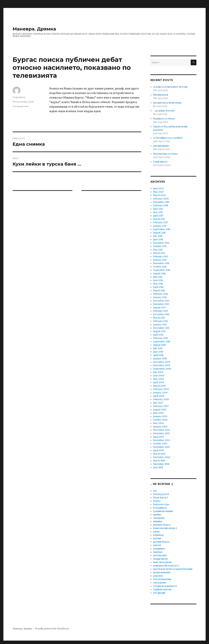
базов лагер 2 (161, 498)
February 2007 (161, 406)
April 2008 (159, 396)
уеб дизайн (159, 593)
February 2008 (161, 399)
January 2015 (160, 260)
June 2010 (158, 352)
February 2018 (161, 206)
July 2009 (158, 372)
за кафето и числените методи (170, 87)
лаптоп (157, 545)
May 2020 (158, 192)
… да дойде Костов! (164, 111)
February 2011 (160, 338)
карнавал (158, 535)
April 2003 (159, 437)
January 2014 (160, 297)
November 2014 (161, 263)
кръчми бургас (161, 542)
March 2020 (159, 195)
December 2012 (161, 314)
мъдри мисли (160, 559)
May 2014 (158, 284)
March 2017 (159, 219)
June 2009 (158, 376)
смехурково (160, 583)
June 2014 (158, 280)
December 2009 (162, 362)
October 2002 (160, 444)
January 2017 (160, 226)
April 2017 (158, 216)
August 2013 (159, 308)
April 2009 (159, 382)
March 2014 (159, 291)
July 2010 (158, 348)
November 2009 (162, 365)
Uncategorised (21, 106)
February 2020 (161, 199)
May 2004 (158, 423)
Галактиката (160, 162)
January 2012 (160, 325)
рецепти (158, 576)
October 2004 (160, 420)
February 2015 (160, 257)
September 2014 (162, 270)
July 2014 (158, 277)
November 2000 (162, 457)
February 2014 (161, 294)
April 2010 (158, 355)
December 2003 (162, 430)
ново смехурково (162, 562)
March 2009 (159, 386)
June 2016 (158, 240)
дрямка (157, 515)
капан (156, 532)
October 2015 (160, 246)
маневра (158, 552)
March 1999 (159, 461)
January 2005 (160, 416)
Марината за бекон (164, 119)
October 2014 (160, 267)
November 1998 (161, 464)
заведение (159, 518)
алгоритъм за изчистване (167, 103)
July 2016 (158, 236)
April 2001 (158, 450)
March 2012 (159, 318)
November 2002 (162, 440)
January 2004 (160, 427)
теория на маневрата (165, 586)
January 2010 (160, 359)
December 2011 (161, 328)
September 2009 (162, 369)
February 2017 (160, 223)
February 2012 (161, 321)
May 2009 (158, 379)
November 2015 (161, 243)
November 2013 (161, 304)
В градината (160, 508)
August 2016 (159, 233)
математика (160, 555)
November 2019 (161, 202)
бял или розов (161, 95)
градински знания (163, 511)
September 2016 (162, 229)
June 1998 (158, 467)
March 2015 (159, 253)
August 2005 (160, 410)
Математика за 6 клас (165, 154)
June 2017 (158, 209)
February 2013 (161, 311)
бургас (157, 501)
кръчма (157, 538)
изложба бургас (162, 525)
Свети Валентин (162, 579)
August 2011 (159, 331)
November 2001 (161, 447)
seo (155, 491)
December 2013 (161, 301)
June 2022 (158, 189)
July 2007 (158, 403)
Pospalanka (19, 97)
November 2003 (161, 433)
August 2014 (159, 274)
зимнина (158, 521)
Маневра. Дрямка (34, 29)
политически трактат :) (166, 566)
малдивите (159, 549)
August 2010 (159, 345)
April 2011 (158, 335)
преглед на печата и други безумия (173, 569)
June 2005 (158, 413)
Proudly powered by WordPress (52, 629)
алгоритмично (161, 146)
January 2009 (160, 393)
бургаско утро (161, 504)
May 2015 (158, 250)
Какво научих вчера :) (165, 528)
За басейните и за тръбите (168, 138)
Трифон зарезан (162, 589)
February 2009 (161, 389)
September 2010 (162, 342)
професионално (162, 572)
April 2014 (158, 287)
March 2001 (159, 454)
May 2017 (158, 212)
